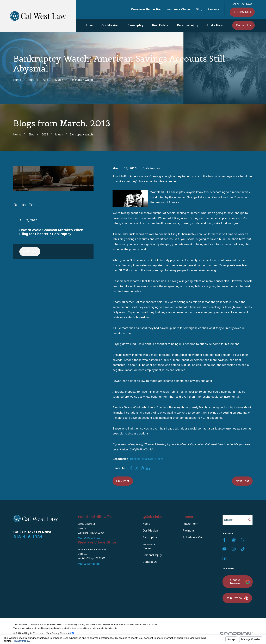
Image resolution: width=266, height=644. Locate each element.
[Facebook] (224, 540)
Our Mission (150, 531)
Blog (199, 9)
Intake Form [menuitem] (215, 25)
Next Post (242, 481)
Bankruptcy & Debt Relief (147, 459)
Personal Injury (152, 555)
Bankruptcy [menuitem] (135, 25)
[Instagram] (234, 549)
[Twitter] (243, 540)
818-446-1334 (242, 12)
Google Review (240, 582)
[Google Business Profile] (234, 540)
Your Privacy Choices (60, 633)
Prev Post (123, 481)
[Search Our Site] (250, 520)
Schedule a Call (193, 537)
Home (146, 524)
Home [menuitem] (89, 25)
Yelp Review (237, 598)
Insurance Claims (179, 9)
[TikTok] (243, 549)
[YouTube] (224, 549)
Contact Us (243, 25)
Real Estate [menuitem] (160, 25)
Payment (188, 531)
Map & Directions (89, 538)
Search (229, 520)
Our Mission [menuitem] (110, 25)
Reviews (213, 9)
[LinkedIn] (224, 558)
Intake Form (190, 524)
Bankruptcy (150, 537)
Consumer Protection (146, 9)
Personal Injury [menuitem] (188, 25)
